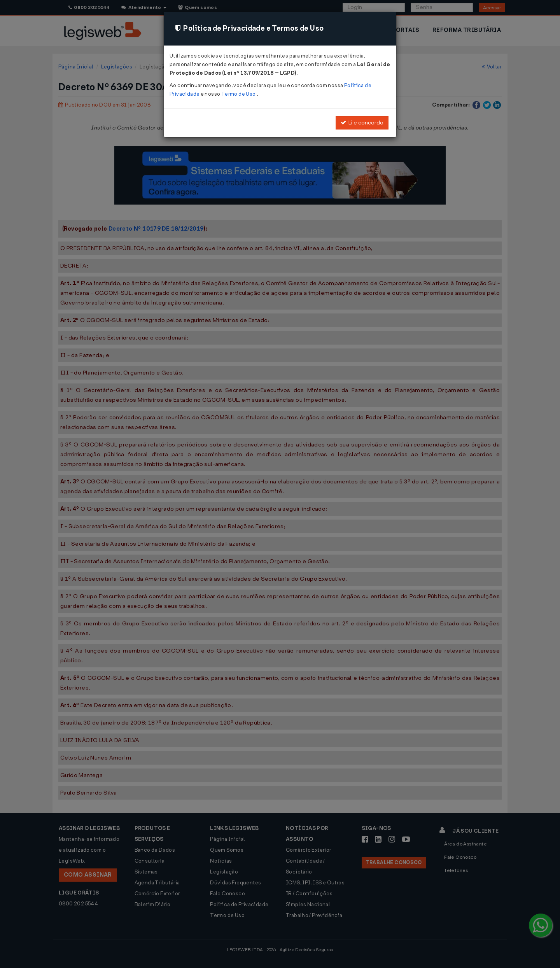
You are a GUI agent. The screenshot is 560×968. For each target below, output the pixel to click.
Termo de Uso (239, 94)
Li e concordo (362, 123)
